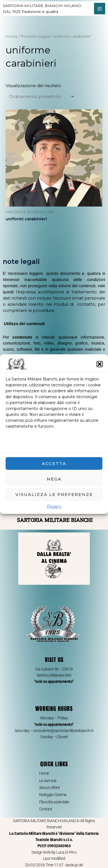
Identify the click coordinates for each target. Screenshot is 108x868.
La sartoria (48, 781)
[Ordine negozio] (41, 97)
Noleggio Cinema (53, 795)
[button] (100, 364)
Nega (54, 479)
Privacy (54, 506)
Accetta (54, 463)
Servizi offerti (50, 788)
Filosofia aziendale (54, 802)
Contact (46, 809)
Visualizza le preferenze (54, 494)
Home (12, 36)
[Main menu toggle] (100, 8)
